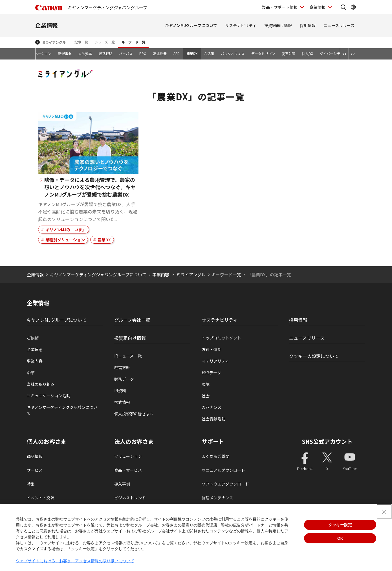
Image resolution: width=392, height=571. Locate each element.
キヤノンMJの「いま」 (66, 230)
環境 (206, 384)
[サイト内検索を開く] (343, 7)
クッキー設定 (340, 525)
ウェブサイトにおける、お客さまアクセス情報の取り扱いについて (75, 561)
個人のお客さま (47, 442)
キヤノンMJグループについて (191, 25)
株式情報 (122, 402)
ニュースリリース (339, 25)
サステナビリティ (241, 25)
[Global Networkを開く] (353, 7)
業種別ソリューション (65, 240)
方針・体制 (212, 349)
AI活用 (209, 53)
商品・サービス (128, 470)
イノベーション (39, 53)
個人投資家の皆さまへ (134, 414)
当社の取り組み (41, 384)
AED (177, 53)
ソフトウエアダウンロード (225, 484)
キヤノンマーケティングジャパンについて (62, 410)
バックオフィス (233, 53)
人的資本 (85, 53)
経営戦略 (105, 53)
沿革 (31, 372)
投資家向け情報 (278, 25)
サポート (213, 442)
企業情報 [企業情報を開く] (318, 7)
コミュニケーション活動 (49, 396)
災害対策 (289, 53)
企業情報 (47, 25)
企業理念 (35, 349)
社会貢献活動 (213, 419)
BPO (143, 53)
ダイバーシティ (332, 53)
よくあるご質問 (215, 456)
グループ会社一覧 (132, 320)
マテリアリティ (215, 361)
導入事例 (122, 484)
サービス (35, 470)
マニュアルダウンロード (223, 470)
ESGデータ (211, 372)
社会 (206, 396)
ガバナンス (212, 407)
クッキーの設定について (314, 356)
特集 (31, 484)
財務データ (124, 379)
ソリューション (128, 456)
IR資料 (120, 391)
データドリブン (263, 53)
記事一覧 (81, 42)
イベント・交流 (41, 498)
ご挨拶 (33, 338)
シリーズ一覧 (105, 42)
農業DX (192, 53)
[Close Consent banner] (384, 512)
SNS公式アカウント (327, 441)
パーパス (126, 53)
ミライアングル (54, 42)
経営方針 (122, 367)
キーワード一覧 (133, 42)
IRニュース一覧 (128, 356)
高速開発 (160, 53)
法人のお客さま (134, 442)
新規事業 (65, 53)
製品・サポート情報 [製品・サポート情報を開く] (280, 7)
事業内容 (161, 275)
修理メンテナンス (217, 498)
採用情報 (308, 25)
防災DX (308, 53)
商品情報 (35, 456)
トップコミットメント (221, 338)
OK (340, 538)
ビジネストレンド (130, 498)
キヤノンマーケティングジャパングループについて (98, 275)
